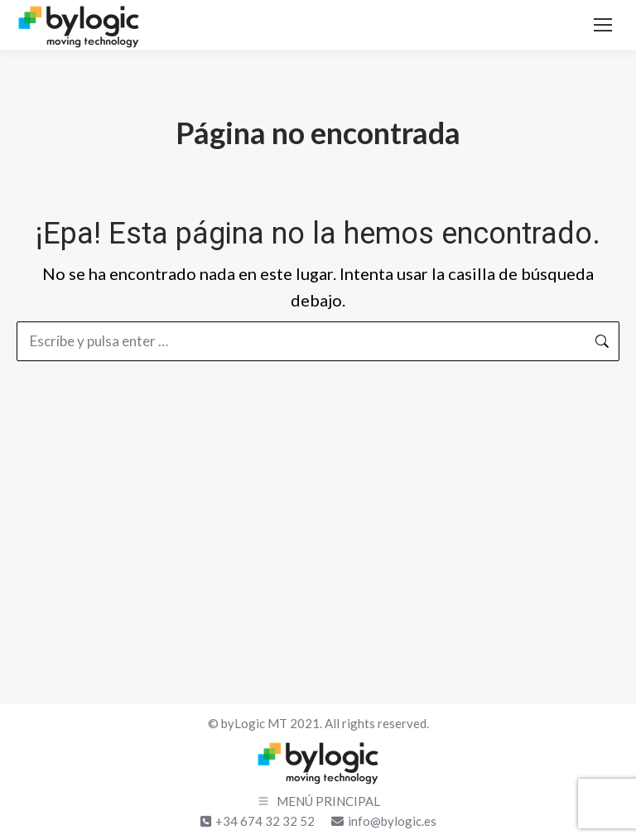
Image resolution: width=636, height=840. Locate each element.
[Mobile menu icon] (603, 25)
